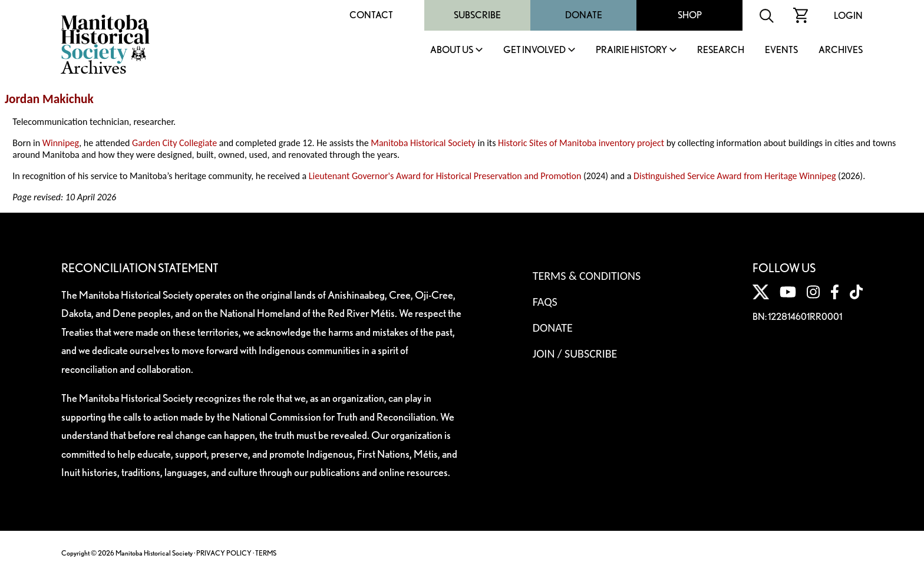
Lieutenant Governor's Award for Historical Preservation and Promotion (445, 176)
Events (781, 50)
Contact (371, 15)
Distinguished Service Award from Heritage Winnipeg (735, 176)
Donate (584, 15)
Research (721, 50)
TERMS (266, 553)
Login (848, 16)
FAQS (545, 302)
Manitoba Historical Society (423, 143)
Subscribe (477, 15)
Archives (841, 50)
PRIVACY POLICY (224, 553)
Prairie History (631, 50)
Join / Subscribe (575, 353)
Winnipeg (61, 143)
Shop (690, 15)
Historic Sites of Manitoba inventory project (581, 143)
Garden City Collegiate (174, 143)
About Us (452, 50)
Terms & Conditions (587, 276)
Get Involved (534, 50)
